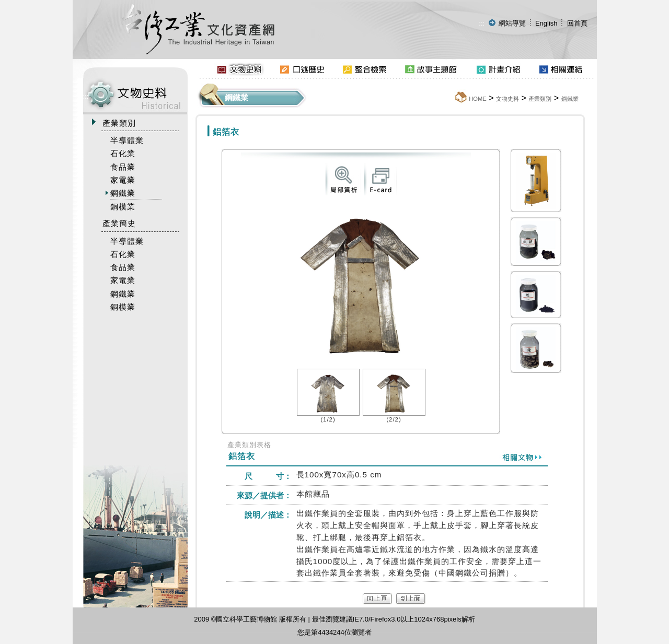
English (546, 23)
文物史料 (507, 99)
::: (482, 23)
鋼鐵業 (570, 99)
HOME (478, 99)
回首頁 (577, 23)
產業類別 (540, 99)
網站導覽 (512, 23)
